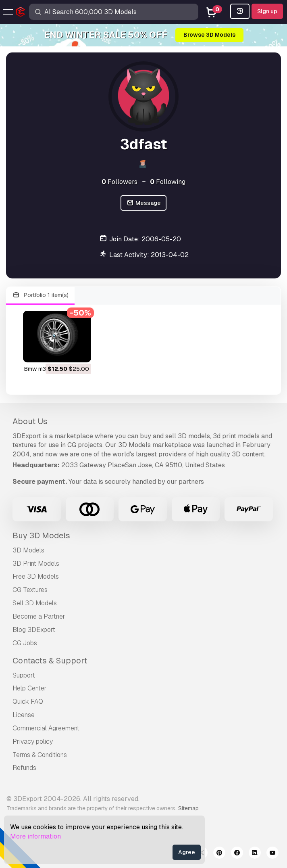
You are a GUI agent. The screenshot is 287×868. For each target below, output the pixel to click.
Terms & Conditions (40, 755)
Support (24, 675)
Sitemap (188, 808)
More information (35, 836)
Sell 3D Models (35, 603)
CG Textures (30, 590)
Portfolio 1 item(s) (40, 295)
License (24, 715)
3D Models (28, 550)
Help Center (30, 688)
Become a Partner (39, 616)
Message (143, 203)
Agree (187, 852)
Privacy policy (33, 741)
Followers (120, 182)
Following (168, 182)
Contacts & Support (50, 661)
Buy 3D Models (41, 535)
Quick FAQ (28, 702)
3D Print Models (36, 564)
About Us (30, 421)
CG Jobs (25, 643)
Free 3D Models (36, 576)
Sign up (267, 11)
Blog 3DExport (34, 630)
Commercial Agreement (46, 728)
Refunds (24, 768)
